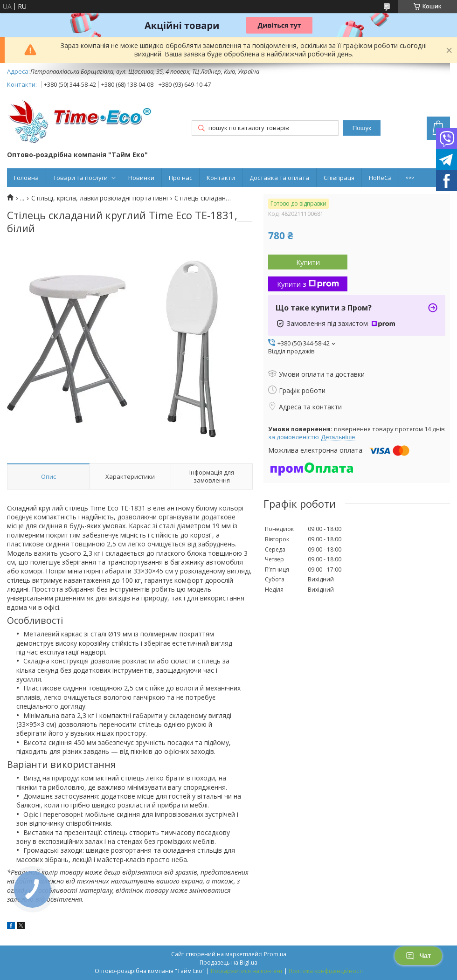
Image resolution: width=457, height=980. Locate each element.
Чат (418, 956)
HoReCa (380, 178)
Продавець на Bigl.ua (228, 963)
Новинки (141, 178)
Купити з (308, 284)
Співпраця (339, 178)
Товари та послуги (80, 178)
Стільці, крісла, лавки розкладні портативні (100, 198)
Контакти (221, 178)
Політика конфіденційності (326, 971)
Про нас (180, 178)
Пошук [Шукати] (362, 128)
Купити (308, 262)
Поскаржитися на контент (247, 971)
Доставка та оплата (279, 178)
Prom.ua (275, 954)
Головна (26, 178)
